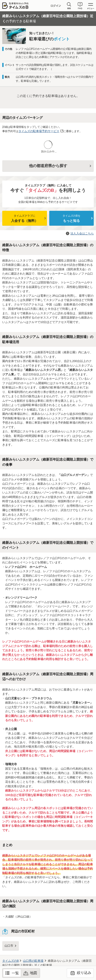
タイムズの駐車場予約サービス (39, 131)
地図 (33, 973)
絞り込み (80, 973)
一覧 (15, 973)
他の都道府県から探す (48, 166)
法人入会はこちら (82, 233)
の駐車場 (33, 961)
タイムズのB (11, 961)
